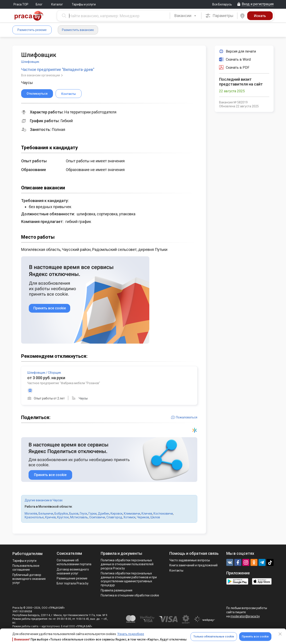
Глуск (83, 514)
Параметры (219, 16)
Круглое (63, 517)
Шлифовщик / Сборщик (44, 373)
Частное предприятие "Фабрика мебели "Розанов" (64, 383)
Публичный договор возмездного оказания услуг (29, 579)
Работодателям (27, 554)
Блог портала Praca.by (73, 583)
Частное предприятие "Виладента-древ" (58, 69)
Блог (39, 4)
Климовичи (132, 514)
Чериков (143, 517)
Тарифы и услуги (84, 4)
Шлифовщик (30, 62)
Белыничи (46, 514)
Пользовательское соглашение (26, 568)
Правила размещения (117, 590)
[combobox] (186, 16)
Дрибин (104, 514)
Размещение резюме (72, 578)
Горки (93, 514)
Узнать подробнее (131, 634)
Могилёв (31, 514)
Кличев (147, 514)
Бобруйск (61, 514)
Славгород (114, 517)
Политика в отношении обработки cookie (130, 595)
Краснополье (34, 517)
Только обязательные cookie (214, 636)
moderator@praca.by (245, 616)
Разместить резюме (32, 30)
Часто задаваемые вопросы (190, 560)
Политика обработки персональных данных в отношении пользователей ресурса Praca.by (127, 564)
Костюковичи (163, 514)
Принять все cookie (255, 636)
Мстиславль (79, 517)
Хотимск (129, 517)
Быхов (74, 514)
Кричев (50, 517)
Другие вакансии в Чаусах (44, 500)
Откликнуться (37, 94)
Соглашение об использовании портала (74, 562)
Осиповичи (97, 517)
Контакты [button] (69, 94)
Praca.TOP (21, 4)
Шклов (155, 517)
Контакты (176, 570)
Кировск (117, 514)
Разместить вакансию (78, 30)
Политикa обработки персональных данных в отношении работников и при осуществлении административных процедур (129, 579)
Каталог (57, 4)
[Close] (280, 634)
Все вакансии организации (41, 75)
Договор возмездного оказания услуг (73, 571)
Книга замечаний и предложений (193, 565)
